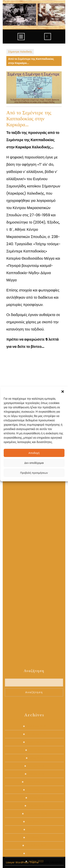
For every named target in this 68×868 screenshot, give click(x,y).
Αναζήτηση (34, 828)
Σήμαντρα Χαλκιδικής (20, 52)
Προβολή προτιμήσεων (34, 473)
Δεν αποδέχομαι (34, 463)
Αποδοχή (34, 453)
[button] (63, 391)
